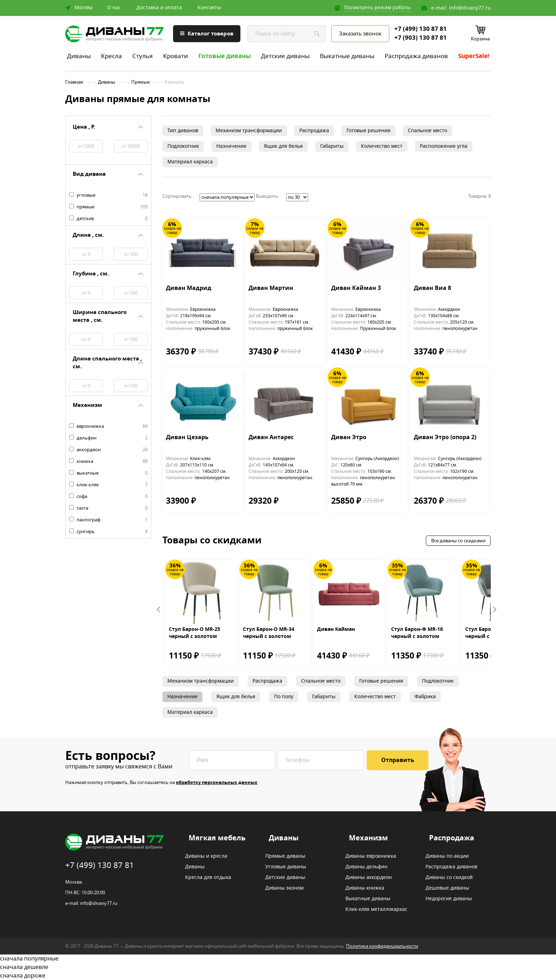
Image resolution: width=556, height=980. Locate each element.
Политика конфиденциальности (382, 946)
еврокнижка (108, 426)
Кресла (112, 56)
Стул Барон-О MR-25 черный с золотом (194, 633)
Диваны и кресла (206, 856)
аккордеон (108, 450)
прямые (108, 207)
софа (108, 497)
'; (227, 197)
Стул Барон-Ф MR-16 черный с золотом (417, 633)
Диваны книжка (365, 888)
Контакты (209, 8)
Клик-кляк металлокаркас (376, 909)
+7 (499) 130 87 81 (421, 29)
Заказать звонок (360, 34)
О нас (114, 8)
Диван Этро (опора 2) (445, 438)
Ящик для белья (283, 146)
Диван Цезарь (187, 438)
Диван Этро (349, 438)
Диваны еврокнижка (371, 856)
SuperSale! (474, 56)
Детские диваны (285, 56)
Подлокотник (183, 146)
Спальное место (427, 131)
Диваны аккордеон (369, 878)
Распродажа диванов (416, 56)
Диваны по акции (447, 856)
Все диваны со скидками (458, 541)
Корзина (480, 39)
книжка (108, 461)
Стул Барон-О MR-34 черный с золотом (269, 633)
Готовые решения (368, 131)
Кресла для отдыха (208, 878)
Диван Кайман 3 (356, 289)
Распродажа (314, 131)
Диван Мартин (271, 289)
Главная (74, 82)
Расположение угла (444, 146)
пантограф (108, 520)
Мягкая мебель (217, 838)
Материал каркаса (190, 162)
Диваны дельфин (366, 867)
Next (494, 610)
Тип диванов (183, 131)
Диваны (79, 56)
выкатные (108, 473)
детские (108, 219)
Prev (159, 610)
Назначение (231, 146)
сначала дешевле (278, 967)
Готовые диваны (224, 56)
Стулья (143, 56)
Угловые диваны (286, 867)
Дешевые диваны (447, 888)
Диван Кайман (336, 629)
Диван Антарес (271, 438)
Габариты (332, 146)
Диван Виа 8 (432, 289)
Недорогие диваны (449, 899)
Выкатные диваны (347, 56)
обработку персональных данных (217, 782)
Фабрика (425, 697)
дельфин (108, 438)
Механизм (368, 838)
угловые (108, 195)
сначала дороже (278, 976)
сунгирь (108, 532)
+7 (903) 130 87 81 (421, 38)
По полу (284, 697)
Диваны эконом (284, 888)
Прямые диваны (285, 856)
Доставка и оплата (159, 8)
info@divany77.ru (470, 8)
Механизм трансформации (249, 131)
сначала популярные (278, 959)
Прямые (140, 82)
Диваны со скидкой (449, 878)
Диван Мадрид (189, 289)
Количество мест (382, 146)
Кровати (176, 56)
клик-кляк (108, 485)
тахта (108, 508)
